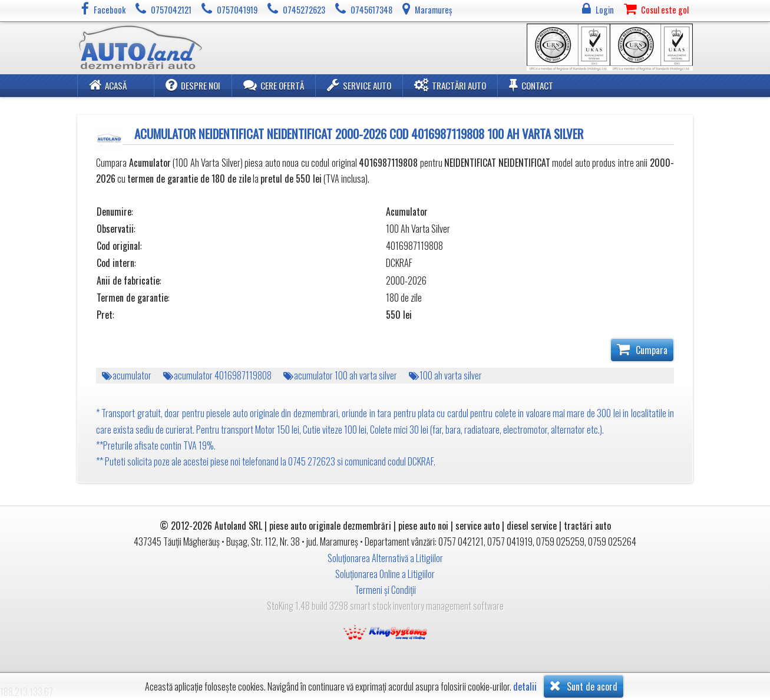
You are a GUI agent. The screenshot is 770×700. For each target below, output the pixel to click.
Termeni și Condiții (385, 590)
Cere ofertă (274, 85)
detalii (525, 687)
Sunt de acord (584, 686)
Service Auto (359, 85)
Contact (531, 85)
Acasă (108, 85)
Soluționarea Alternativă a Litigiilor (385, 558)
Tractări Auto (450, 85)
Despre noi (193, 85)
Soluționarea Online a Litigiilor (385, 574)
